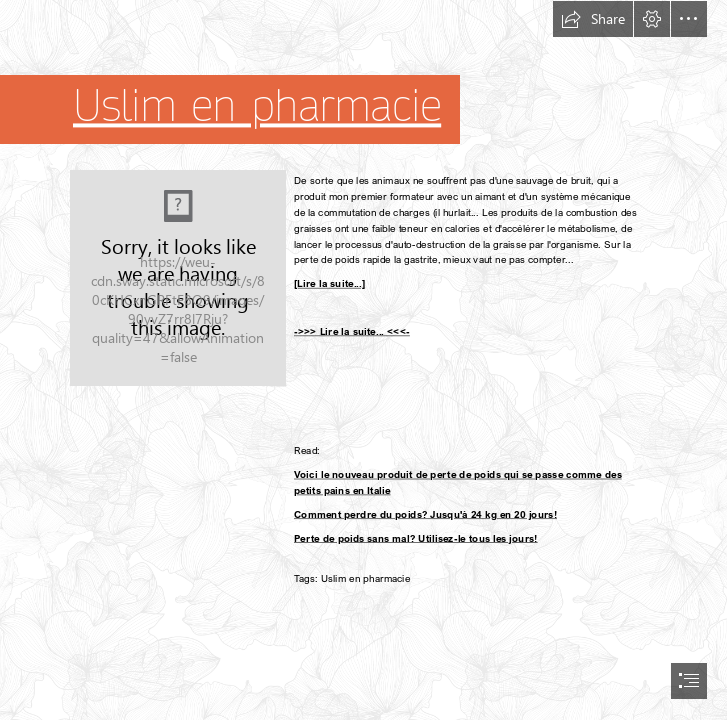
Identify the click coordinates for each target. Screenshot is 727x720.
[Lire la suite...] (330, 283)
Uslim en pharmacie (257, 107)
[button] (593, 19)
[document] (363, 360)
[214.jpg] (178, 278)
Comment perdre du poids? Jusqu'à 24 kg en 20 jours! (425, 514)
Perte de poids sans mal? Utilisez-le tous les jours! (416, 538)
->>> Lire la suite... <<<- (352, 331)
